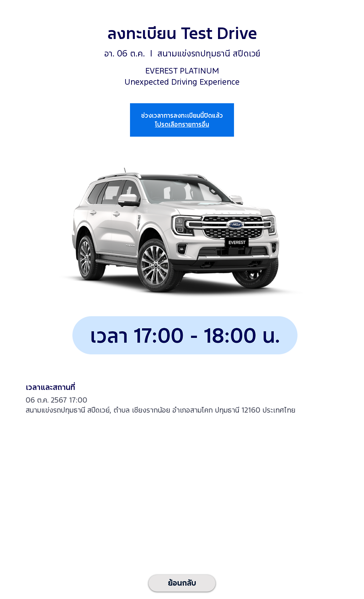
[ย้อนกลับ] (182, 583)
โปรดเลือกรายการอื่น (182, 124)
